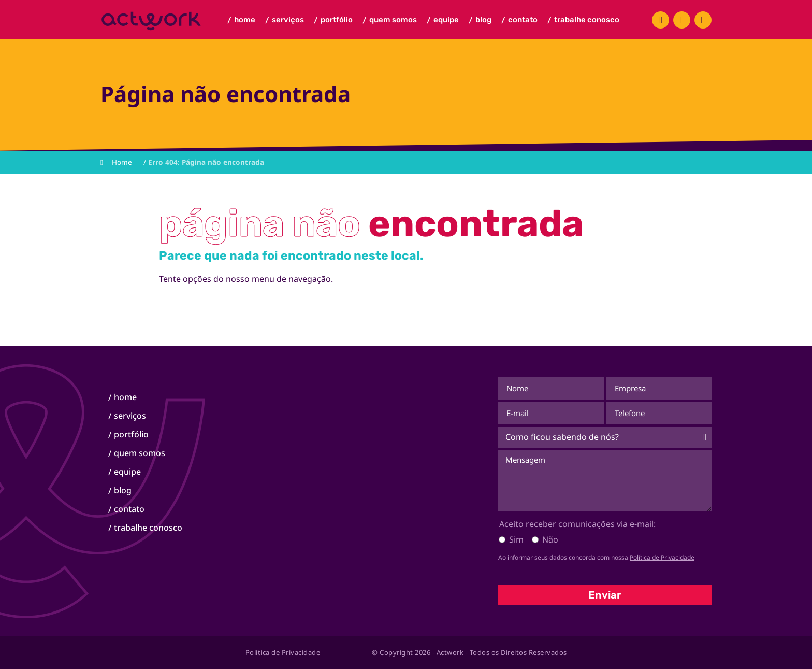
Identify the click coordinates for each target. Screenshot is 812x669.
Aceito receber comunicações (577, 524)
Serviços (285, 20)
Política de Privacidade (662, 557)
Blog (480, 20)
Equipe (443, 20)
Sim (516, 539)
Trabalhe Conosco (584, 20)
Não (550, 539)
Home (242, 20)
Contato (520, 20)
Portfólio (334, 20)
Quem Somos (390, 20)
